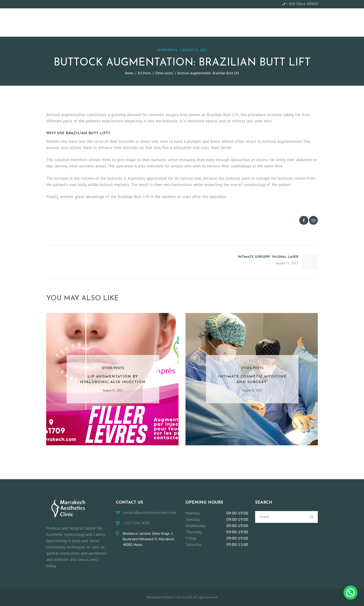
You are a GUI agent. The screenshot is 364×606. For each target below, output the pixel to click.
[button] (351, 593)
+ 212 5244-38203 (302, 4)
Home (129, 73)
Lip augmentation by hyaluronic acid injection (113, 379)
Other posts (167, 50)
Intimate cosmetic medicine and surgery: (252, 379)
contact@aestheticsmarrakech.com (149, 513)
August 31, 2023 (194, 50)
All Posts (144, 73)
